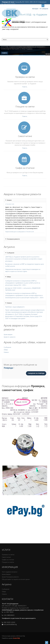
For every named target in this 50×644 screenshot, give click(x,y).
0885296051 (11, 615)
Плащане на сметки (8, 562)
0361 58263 (10, 612)
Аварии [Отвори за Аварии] (35, 9)
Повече (4, 53)
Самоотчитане (6, 557)
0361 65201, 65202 (9, 622)
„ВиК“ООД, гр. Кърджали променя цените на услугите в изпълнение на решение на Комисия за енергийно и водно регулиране (24, 259)
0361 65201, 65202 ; (10, 4)
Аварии (8, 200)
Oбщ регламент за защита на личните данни (16, 579)
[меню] (25, 40)
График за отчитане (8, 560)
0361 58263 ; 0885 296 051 (30, 2)
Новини (9, 303)
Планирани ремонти (12, 239)
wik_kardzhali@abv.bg (10, 624)
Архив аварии (8, 334)
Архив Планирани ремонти (10, 577)
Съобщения (10, 253)
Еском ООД (16, 638)
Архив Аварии (6, 574)
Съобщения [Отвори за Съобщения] (44, 9)
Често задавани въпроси (10, 572)
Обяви (8, 277)
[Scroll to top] (47, 642)
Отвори (43, 6)
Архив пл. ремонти (10, 337)
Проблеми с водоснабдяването (15, 307)
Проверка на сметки (8, 555)
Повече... (25, 87)
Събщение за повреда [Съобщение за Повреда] (36, 373)
